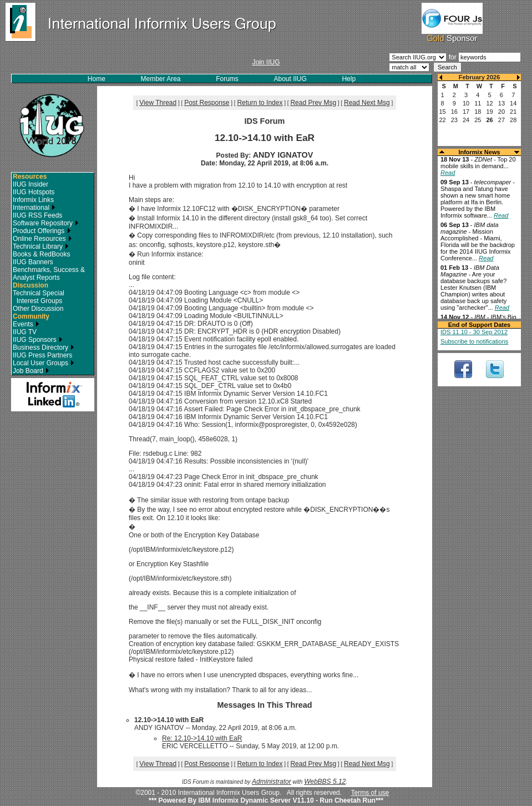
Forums (227, 79)
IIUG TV (25, 332)
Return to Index (260, 103)
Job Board (31, 371)
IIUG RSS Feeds (37, 215)
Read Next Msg (367, 103)
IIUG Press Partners (42, 355)
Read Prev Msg (313, 103)
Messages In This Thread (264, 705)
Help (349, 79)
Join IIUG (266, 62)
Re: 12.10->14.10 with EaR (202, 738)
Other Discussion (38, 309)
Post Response (207, 103)
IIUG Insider (31, 184)
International (34, 208)
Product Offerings (42, 231)
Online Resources (42, 239)
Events (26, 324)
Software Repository (46, 223)
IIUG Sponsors (38, 340)
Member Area (161, 79)
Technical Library (41, 246)
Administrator (272, 782)
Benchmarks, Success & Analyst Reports (49, 274)
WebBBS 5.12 (325, 782)
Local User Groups (44, 363)
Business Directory (44, 347)
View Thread (158, 103)
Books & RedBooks (41, 254)
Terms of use (370, 793)
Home (97, 79)
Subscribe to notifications (474, 341)
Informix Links (33, 200)
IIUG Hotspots (34, 192)
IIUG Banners (33, 262)
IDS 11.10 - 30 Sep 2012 (474, 332)
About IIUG (290, 79)
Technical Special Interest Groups (39, 297)
